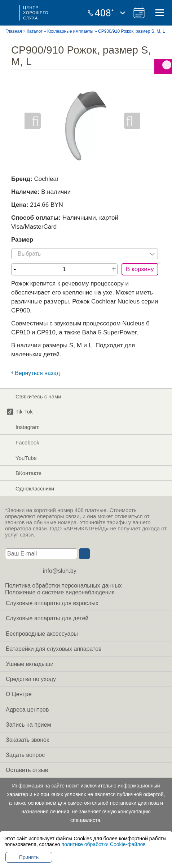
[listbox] (85, 254)
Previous (33, 121)
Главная (14, 31)
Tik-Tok (20, 412)
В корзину (140, 269)
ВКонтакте (24, 473)
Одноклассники (30, 489)
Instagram (23, 427)
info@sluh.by (60, 571)
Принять (29, 857)
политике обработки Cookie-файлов (104, 844)
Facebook (23, 442)
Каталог (35, 31)
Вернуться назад (37, 373)
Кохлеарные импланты (70, 31)
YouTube (22, 458)
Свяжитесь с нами (34, 396)
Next (132, 121)
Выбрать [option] (29, 254)
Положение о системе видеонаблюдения (60, 592)
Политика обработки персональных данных (63, 586)
